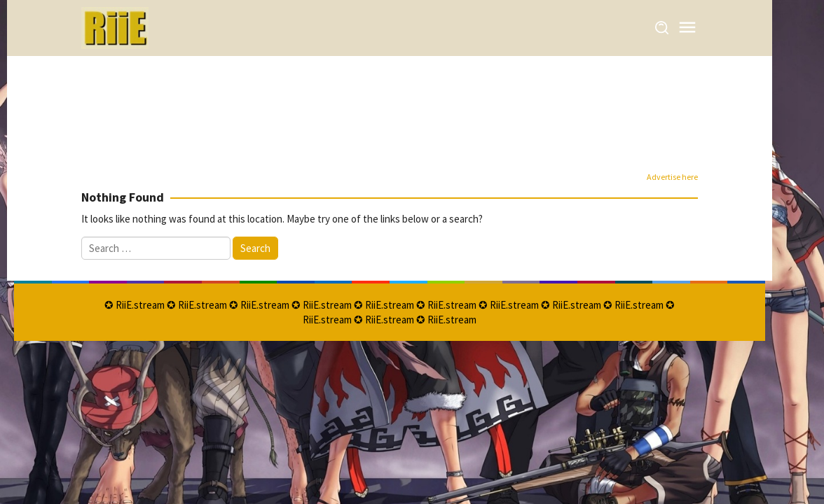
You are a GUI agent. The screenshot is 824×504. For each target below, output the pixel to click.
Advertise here (672, 177)
